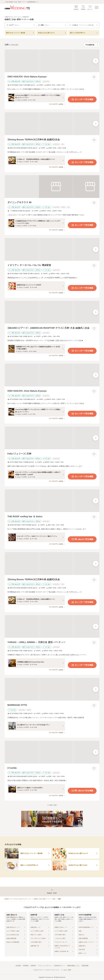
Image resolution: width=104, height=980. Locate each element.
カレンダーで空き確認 (82, 99)
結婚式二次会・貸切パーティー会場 (44, 899)
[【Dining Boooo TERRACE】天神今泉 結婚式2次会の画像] (52, 124)
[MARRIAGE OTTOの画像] (52, 689)
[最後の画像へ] (96, 61)
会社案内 (18, 966)
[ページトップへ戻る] (52, 892)
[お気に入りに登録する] (94, 77)
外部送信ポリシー (60, 966)
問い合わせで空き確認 (82, 539)
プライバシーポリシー (45, 966)
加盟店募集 (85, 966)
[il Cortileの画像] (52, 752)
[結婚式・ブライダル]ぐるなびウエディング (18, 899)
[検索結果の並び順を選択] (92, 45)
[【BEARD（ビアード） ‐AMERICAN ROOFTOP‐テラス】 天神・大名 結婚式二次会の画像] (52, 312)
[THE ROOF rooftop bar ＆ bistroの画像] (52, 501)
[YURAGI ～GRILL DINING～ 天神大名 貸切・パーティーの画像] (52, 626)
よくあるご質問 (66, 970)
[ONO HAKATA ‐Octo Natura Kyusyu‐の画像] (52, 61)
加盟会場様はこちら (73, 966)
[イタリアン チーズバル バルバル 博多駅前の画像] (52, 249)
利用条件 (33, 966)
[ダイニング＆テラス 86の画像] (52, 187)
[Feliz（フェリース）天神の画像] (52, 438)
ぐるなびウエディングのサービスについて (46, 970)
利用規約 (26, 966)
